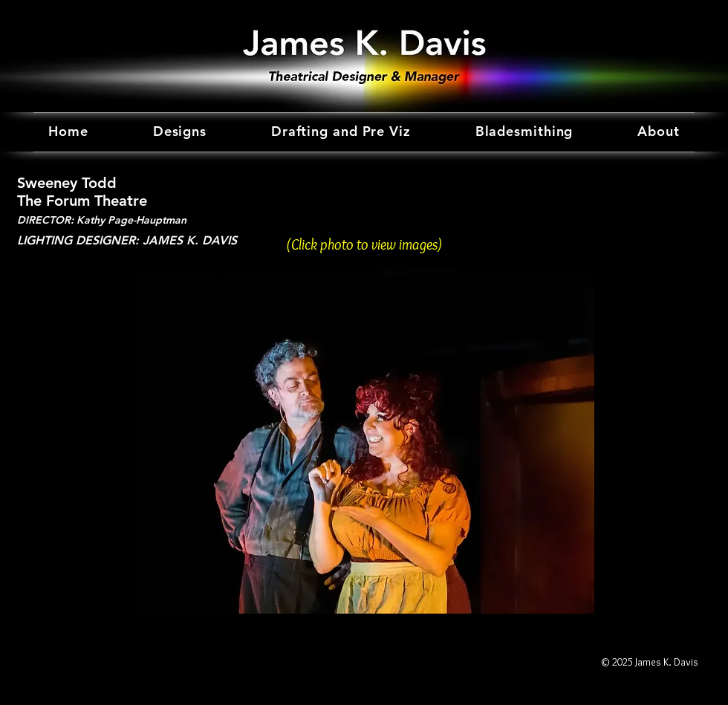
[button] (364, 441)
